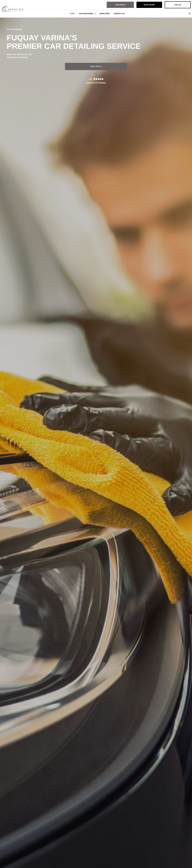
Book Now (104, 14)
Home (72, 14)
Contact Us (119, 14)
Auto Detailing (87, 14)
